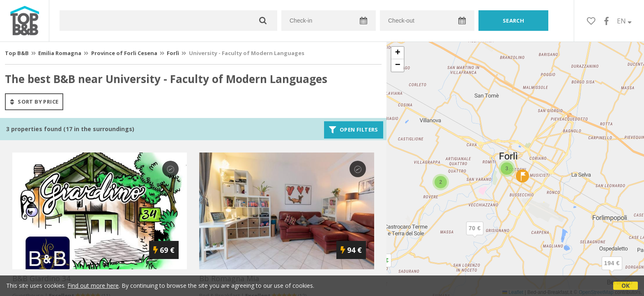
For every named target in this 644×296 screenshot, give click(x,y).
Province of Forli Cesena (124, 53)
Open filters (354, 130)
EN (624, 21)
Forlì (173, 53)
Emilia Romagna (60, 53)
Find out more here (93, 286)
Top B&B (17, 53)
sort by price (34, 102)
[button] (612, 270)
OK (626, 286)
